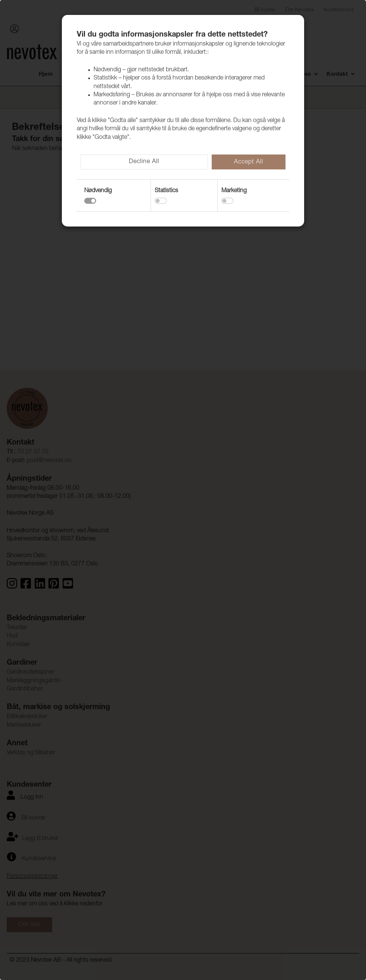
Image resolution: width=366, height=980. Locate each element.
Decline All (144, 162)
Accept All (249, 162)
